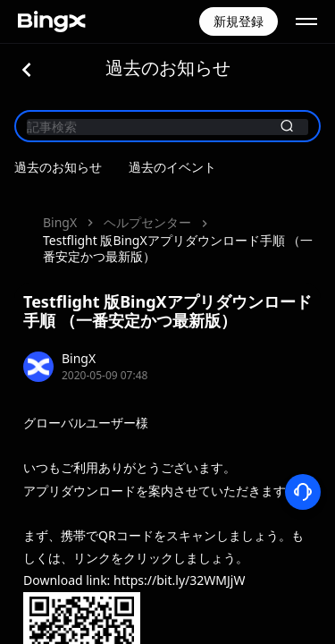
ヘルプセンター (147, 222)
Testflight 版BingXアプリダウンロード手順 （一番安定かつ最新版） (178, 248)
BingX (60, 222)
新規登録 (239, 21)
